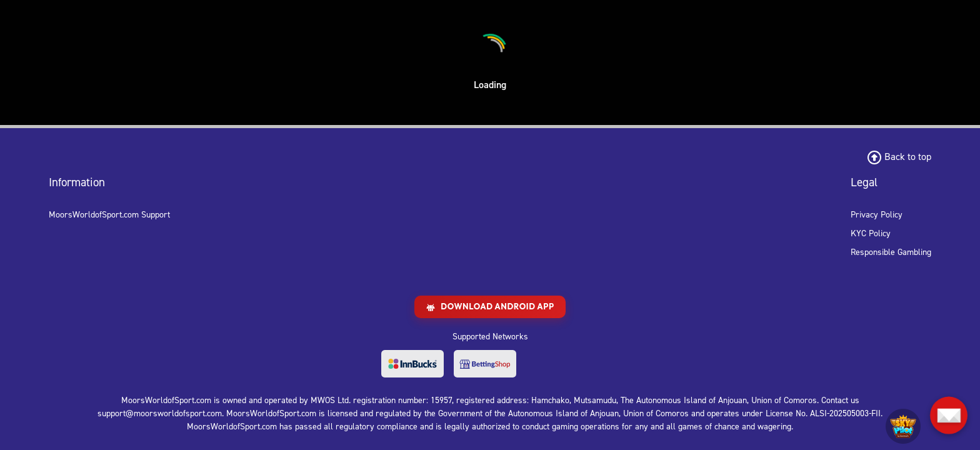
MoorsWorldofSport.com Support (109, 215)
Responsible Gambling (891, 252)
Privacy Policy (877, 215)
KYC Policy (871, 233)
